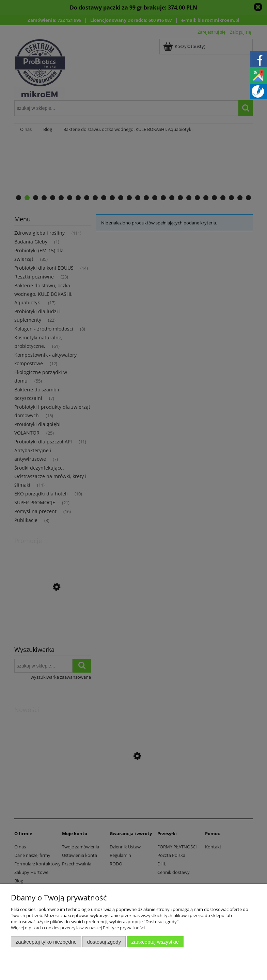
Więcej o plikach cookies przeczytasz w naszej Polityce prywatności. (78, 928)
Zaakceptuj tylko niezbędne (46, 942)
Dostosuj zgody (104, 942)
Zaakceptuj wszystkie (155, 942)
